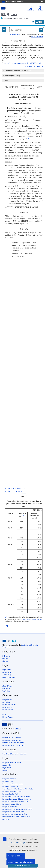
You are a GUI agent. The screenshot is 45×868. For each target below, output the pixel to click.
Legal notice (7, 670)
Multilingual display (11, 75)
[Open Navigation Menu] (4, 30)
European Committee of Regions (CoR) (15, 802)
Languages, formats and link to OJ (17, 70)
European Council (8, 781)
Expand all (29, 67)
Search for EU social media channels (15, 754)
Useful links (6, 691)
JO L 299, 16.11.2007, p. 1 (16, 488)
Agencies (6, 819)
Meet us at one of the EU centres (13, 745)
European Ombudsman (10, 807)
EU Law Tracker (8, 717)
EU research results (9, 705)
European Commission (10, 786)
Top (7, 626)
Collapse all (39, 67)
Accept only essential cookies (21, 862)
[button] (23, 866)
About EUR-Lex (7, 686)
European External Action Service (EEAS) (16, 796)
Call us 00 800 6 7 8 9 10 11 (12, 738)
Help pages (6, 656)
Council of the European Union (13, 784)
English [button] (40, 9)
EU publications (8, 710)
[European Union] (7, 725)
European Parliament (9, 779)
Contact (5, 659)
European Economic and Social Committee (17, 799)
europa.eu (18, 729)
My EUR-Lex (31, 9)
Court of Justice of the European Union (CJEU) (18, 789)
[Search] (41, 30)
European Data (7, 700)
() (28, 139)
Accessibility (7, 675)
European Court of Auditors (11, 794)
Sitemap (5, 661)
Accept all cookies (16, 856)
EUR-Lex (9, 14)
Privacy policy (7, 765)
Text (5, 81)
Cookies (5, 770)
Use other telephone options (12, 740)
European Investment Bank (12, 804)
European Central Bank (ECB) (12, 791)
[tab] (23, 70)
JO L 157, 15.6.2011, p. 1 (16, 491)
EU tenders (6, 702)
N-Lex (4, 714)
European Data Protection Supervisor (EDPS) (17, 809)
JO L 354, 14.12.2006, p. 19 (32, 619)
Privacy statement (9, 677)
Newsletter (6, 688)
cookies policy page (17, 843)
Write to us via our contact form (13, 743)
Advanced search (37, 37)
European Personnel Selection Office (15, 814)
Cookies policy (7, 672)
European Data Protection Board (13, 812)
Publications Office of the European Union (16, 817)
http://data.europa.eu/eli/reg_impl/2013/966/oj (23, 63)
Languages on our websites (12, 763)
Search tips (15, 34)
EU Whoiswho (7, 707)
